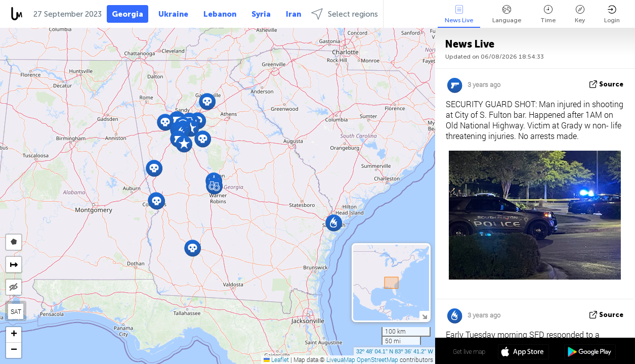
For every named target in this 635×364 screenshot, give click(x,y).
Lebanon (220, 14)
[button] (193, 248)
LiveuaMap (341, 359)
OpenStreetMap (377, 359)
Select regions (345, 14)
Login (612, 14)
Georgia (128, 14)
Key (580, 14)
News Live (459, 14)
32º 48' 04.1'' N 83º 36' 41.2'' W (395, 351)
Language (507, 14)
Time (548, 14)
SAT (16, 311)
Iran (293, 14)
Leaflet (276, 359)
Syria (261, 14)
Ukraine (173, 14)
